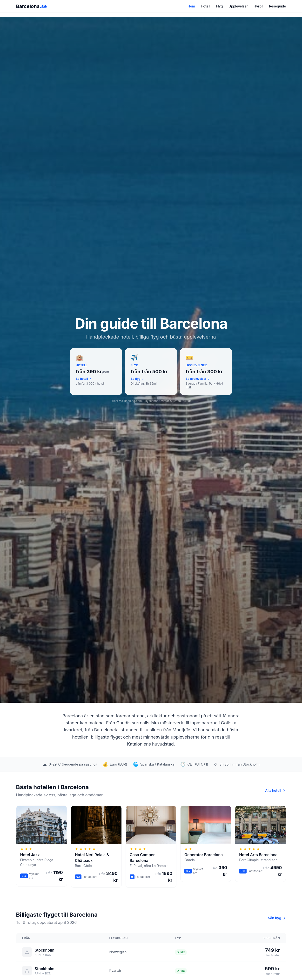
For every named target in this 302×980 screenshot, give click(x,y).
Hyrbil (258, 6)
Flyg (219, 6)
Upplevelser (238, 6)
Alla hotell (276, 790)
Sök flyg (277, 918)
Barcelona (32, 6)
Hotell (205, 6)
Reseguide (277, 6)
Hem (191, 6)
